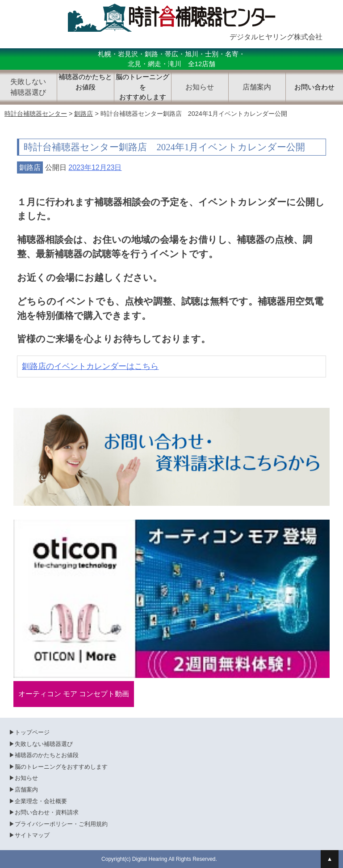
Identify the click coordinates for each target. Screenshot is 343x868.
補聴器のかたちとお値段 (85, 82)
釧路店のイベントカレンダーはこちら (90, 366)
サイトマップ (32, 835)
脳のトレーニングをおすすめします (142, 87)
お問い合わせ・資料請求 (47, 812)
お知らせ (26, 778)
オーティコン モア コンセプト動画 (74, 694)
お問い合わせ (314, 87)
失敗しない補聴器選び (44, 744)
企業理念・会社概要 (41, 801)
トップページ (32, 732)
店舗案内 (26, 790)
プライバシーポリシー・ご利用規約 (61, 824)
